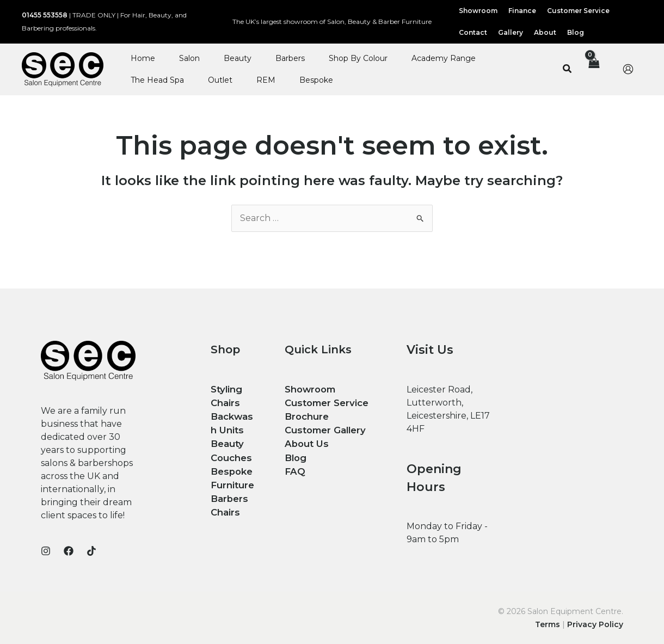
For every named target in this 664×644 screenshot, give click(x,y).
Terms (548, 624)
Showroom (310, 389)
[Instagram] (46, 551)
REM (266, 80)
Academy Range (444, 58)
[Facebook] (69, 551)
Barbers (290, 58)
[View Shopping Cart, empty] (593, 69)
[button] (568, 69)
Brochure (306, 415)
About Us (305, 441)
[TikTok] (91, 551)
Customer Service (325, 402)
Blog (295, 454)
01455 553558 (45, 15)
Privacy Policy (595, 624)
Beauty (238, 58)
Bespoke (316, 80)
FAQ (294, 467)
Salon (189, 58)
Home (143, 58)
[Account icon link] (628, 69)
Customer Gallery (324, 428)
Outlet (220, 80)
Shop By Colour (358, 58)
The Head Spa (157, 80)
